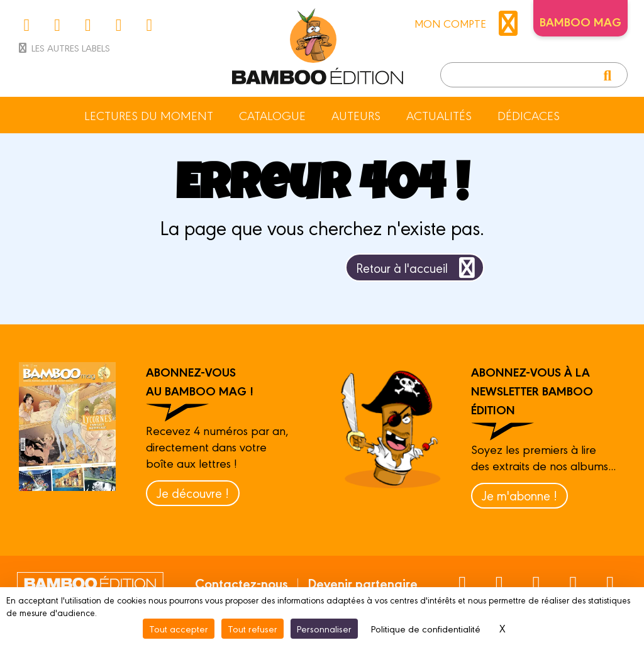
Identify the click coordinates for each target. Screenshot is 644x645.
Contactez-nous (241, 583)
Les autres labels (63, 47)
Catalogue (272, 115)
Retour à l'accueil (418, 267)
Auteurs (356, 115)
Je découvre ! (193, 493)
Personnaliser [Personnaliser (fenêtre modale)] (324, 628)
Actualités (439, 115)
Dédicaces (529, 115)
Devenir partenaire (363, 583)
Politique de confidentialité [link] (426, 628)
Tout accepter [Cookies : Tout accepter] (179, 628)
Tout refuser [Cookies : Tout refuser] (253, 628)
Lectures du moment (149, 115)
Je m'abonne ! (519, 495)
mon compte (469, 23)
